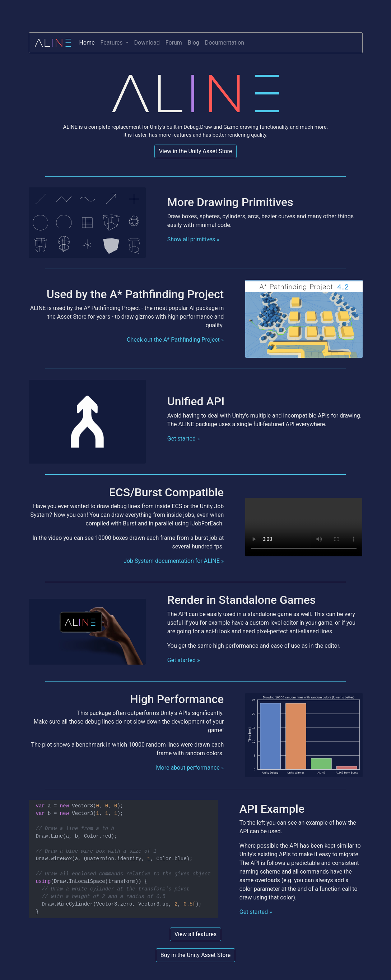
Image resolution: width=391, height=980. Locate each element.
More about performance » (190, 768)
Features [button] (112, 43)
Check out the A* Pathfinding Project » (175, 340)
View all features (196, 934)
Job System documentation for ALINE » (174, 561)
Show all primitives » (193, 239)
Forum (174, 43)
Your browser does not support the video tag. (304, 527)
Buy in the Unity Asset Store (196, 955)
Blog (194, 43)
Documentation (225, 43)
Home (87, 43)
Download (147, 43)
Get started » (184, 439)
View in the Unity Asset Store (196, 151)
